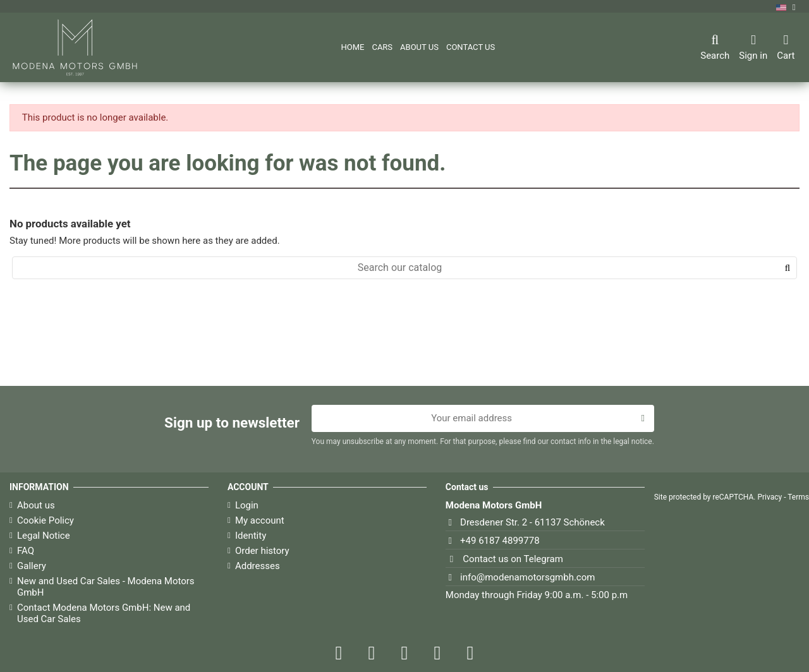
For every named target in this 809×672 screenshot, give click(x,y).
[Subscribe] (642, 419)
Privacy (769, 497)
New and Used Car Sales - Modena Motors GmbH (106, 587)
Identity (251, 536)
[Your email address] (472, 419)
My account (260, 520)
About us (36, 505)
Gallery (32, 566)
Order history (262, 551)
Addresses (258, 566)
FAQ (26, 551)
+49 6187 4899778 (500, 541)
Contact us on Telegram (513, 559)
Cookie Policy (46, 520)
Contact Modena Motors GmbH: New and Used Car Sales (104, 613)
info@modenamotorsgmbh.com (527, 577)
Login (247, 505)
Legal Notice (44, 536)
